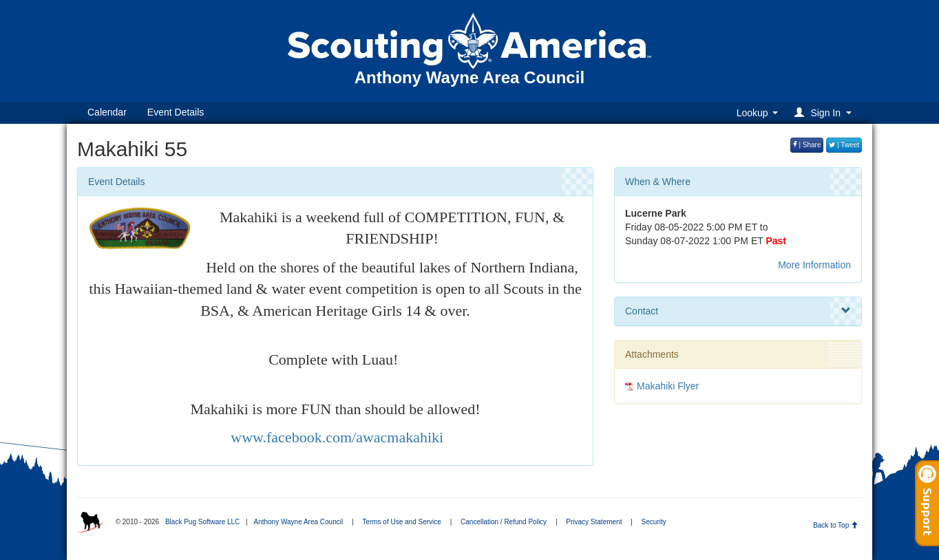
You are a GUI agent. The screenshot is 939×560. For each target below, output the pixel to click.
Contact (738, 311)
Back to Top (835, 525)
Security (654, 522)
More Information (814, 265)
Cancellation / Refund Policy (504, 522)
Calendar (107, 112)
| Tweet (844, 145)
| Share (807, 145)
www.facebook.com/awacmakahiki (335, 437)
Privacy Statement (594, 522)
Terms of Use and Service (402, 522)
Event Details (176, 112)
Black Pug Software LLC (202, 522)
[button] (825, 112)
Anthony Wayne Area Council (298, 522)
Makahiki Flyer (668, 386)
